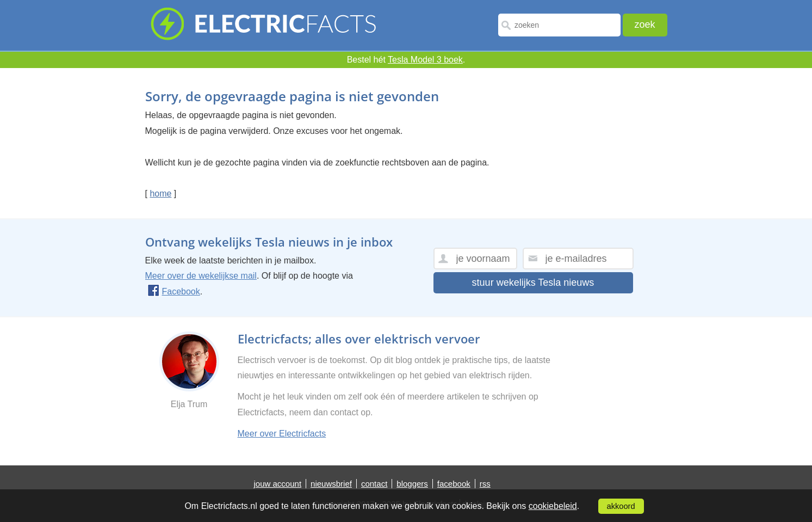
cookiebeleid (553, 506)
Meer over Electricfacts (282, 434)
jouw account (278, 484)
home (160, 194)
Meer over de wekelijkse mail (201, 276)
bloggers (412, 484)
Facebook (174, 291)
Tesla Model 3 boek (425, 60)
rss (485, 484)
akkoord (621, 506)
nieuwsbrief (331, 484)
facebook (454, 484)
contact (374, 484)
